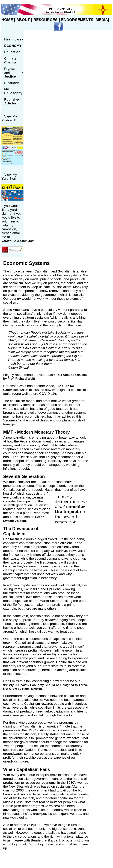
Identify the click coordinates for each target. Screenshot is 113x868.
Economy (13, 46)
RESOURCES (45, 20)
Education (12, 52)
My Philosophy (13, 91)
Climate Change (10, 60)
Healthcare (13, 39)
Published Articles (12, 101)
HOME (8, 20)
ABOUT (23, 20)
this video (59, 445)
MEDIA (102, 20)
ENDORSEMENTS (77, 20)
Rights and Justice (10, 73)
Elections (12, 83)
